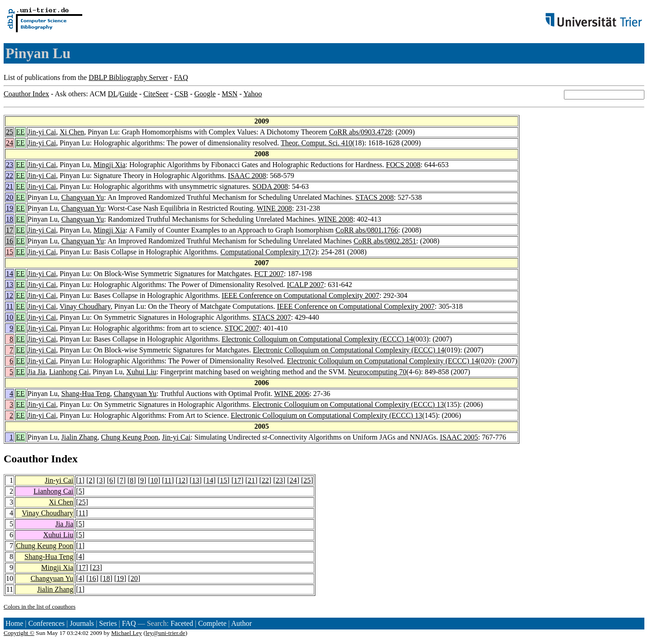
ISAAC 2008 (247, 176)
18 (10, 219)
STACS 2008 (375, 197)
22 (10, 176)
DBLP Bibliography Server (128, 77)
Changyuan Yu (83, 197)
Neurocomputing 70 (377, 372)
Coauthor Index (26, 94)
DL (112, 94)
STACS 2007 (272, 317)
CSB (181, 94)
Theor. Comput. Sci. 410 (317, 143)
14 (10, 274)
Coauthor (26, 459)
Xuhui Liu (141, 372)
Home (14, 623)
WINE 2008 (274, 208)
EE (20, 132)
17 (10, 230)
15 (10, 252)
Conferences (46, 623)
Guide (128, 94)
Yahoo (252, 94)
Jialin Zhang (80, 437)
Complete (212, 623)
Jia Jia (37, 372)
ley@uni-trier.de (165, 633)
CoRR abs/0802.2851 (385, 241)
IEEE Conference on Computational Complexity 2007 (301, 295)
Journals (82, 623)
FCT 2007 (269, 274)
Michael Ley (127, 633)
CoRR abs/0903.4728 (360, 132)
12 (10, 295)
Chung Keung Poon (130, 437)
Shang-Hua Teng (86, 394)
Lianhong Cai (69, 372)
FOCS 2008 (403, 165)
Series (108, 623)
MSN (230, 94)
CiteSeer (156, 94)
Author (242, 623)
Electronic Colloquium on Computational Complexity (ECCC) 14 (317, 339)
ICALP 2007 (305, 285)
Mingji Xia (109, 165)
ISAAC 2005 (459, 437)
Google (205, 94)
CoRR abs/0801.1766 (367, 230)
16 (10, 241)
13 (10, 285)
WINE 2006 (292, 394)
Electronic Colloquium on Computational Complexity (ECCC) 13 (348, 404)
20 (10, 197)
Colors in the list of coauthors (40, 607)
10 (10, 317)
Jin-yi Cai (42, 132)
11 (10, 306)
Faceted (182, 623)
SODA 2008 (270, 186)
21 (10, 186)
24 (10, 143)
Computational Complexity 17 (265, 252)
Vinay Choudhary (85, 306)
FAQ (181, 77)
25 (10, 132)
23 (10, 165)
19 (10, 208)
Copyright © (19, 633)
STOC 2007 (242, 328)
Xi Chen (72, 132)
